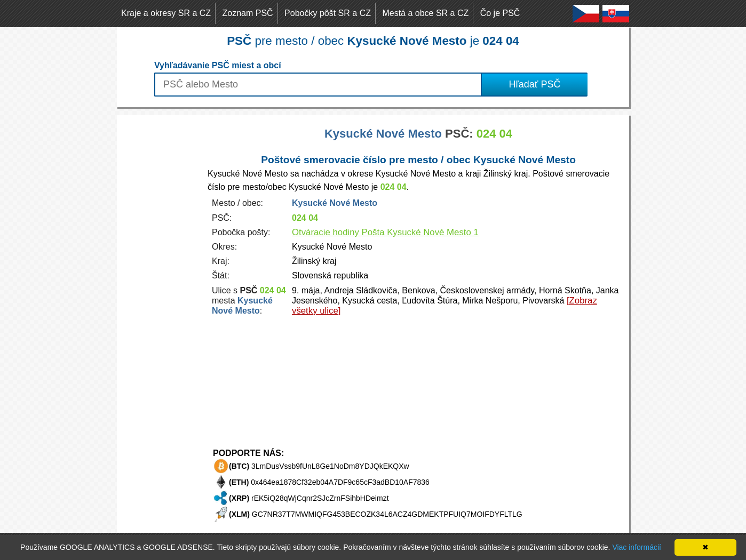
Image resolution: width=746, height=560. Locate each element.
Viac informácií (637, 547)
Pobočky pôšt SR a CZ (328, 13)
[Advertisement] (160, 275)
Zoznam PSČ (248, 13)
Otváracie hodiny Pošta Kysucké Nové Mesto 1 (385, 232)
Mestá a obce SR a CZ (425, 13)
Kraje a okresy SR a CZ (166, 13)
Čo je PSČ (500, 13)
